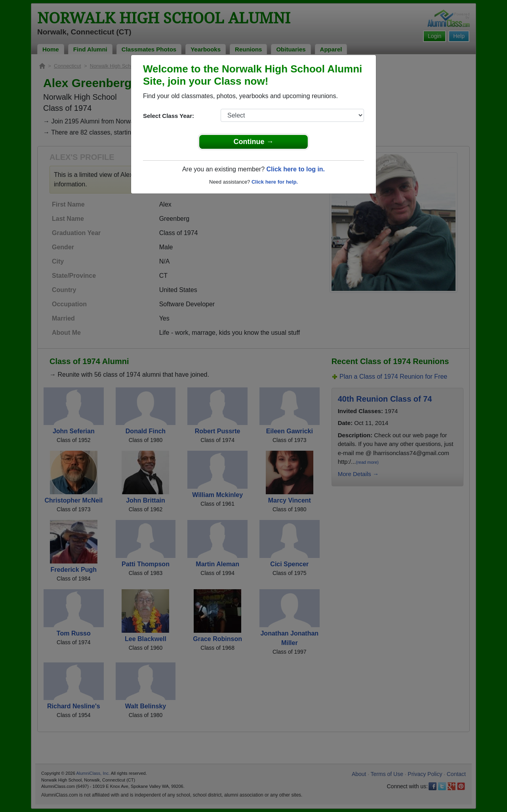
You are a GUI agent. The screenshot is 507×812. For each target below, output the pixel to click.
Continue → (254, 142)
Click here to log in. (295, 169)
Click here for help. (275, 182)
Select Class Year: (169, 116)
